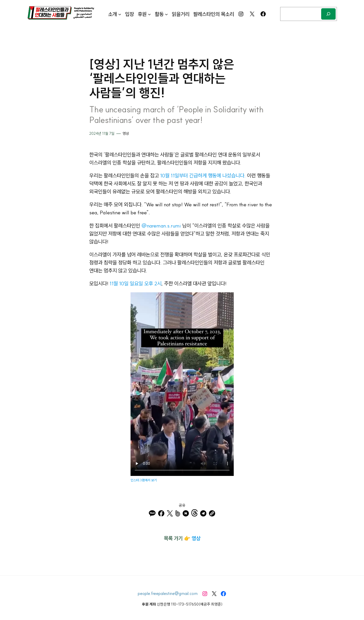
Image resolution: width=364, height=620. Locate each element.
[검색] (328, 14)
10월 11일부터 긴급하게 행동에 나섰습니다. (203, 175)
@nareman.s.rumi (161, 226)
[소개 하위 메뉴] (120, 14)
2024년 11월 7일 (102, 134)
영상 (126, 134)
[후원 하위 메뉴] (149, 14)
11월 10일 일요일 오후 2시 (136, 283)
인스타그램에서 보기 (144, 480)
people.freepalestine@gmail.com (168, 593)
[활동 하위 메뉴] (166, 14)
